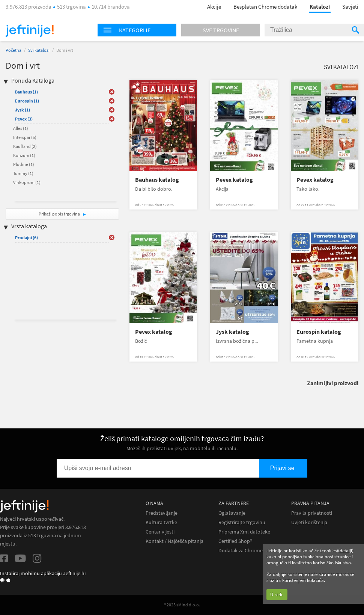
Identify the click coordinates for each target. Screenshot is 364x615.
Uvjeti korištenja (309, 522)
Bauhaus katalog (157, 180)
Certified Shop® (235, 541)
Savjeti (350, 7)
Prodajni (26, 237)
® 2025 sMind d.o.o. (182, 605)
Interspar (25, 137)
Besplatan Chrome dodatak (265, 7)
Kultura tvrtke (161, 522)
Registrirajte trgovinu (242, 522)
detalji (346, 551)
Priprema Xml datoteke (244, 532)
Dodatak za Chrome (241, 551)
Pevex (24, 119)
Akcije (214, 7)
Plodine (24, 164)
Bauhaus (26, 92)
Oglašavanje (232, 513)
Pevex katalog (234, 180)
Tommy (23, 173)
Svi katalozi (39, 50)
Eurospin (27, 101)
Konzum (24, 155)
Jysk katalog (232, 332)
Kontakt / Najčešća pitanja (174, 541)
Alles (21, 128)
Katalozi (320, 7)
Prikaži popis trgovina (60, 214)
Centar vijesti (160, 532)
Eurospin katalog (319, 332)
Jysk (23, 110)
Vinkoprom (27, 182)
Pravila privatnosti (312, 513)
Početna (14, 50)
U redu (277, 595)
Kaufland (25, 146)
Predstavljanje (162, 513)
